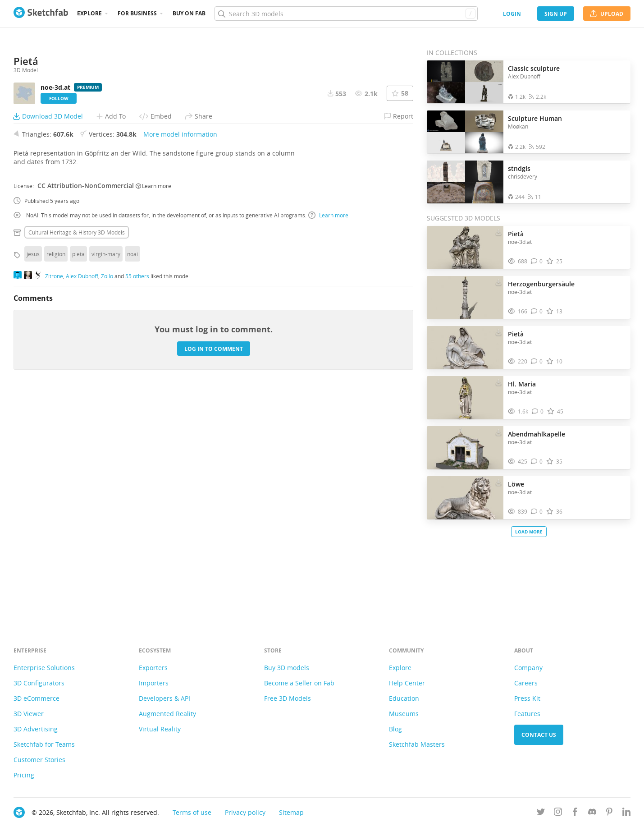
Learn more (153, 409)
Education (404, 698)
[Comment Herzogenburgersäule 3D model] (537, 311)
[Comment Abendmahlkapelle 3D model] (537, 462)
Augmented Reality (167, 714)
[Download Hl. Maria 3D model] (498, 382)
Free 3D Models (288, 698)
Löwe (516, 484)
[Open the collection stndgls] (465, 182)
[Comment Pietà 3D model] (537, 261)
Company (528, 668)
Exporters (153, 668)
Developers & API (164, 698)
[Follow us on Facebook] (575, 813)
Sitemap (291, 812)
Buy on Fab (189, 13)
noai (132, 478)
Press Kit (527, 698)
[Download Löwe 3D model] (498, 482)
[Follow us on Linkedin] (626, 813)
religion (56, 478)
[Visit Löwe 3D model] (465, 498)
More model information (180, 358)
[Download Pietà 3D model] (498, 232)
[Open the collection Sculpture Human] (465, 132)
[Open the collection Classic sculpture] (465, 82)
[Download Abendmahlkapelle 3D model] (498, 432)
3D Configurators (39, 683)
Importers (154, 683)
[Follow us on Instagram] (558, 813)
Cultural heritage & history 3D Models (77, 456)
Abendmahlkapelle (537, 434)
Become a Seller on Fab (299, 683)
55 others (137, 500)
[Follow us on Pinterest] (609, 813)
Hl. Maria (522, 384)
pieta (78, 478)
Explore (89, 13)
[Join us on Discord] (592, 813)
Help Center (407, 683)
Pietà (516, 234)
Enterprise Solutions (44, 668)
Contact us (539, 735)
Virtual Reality (160, 729)
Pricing (24, 775)
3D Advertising (36, 729)
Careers (526, 683)
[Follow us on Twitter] (541, 813)
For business (137, 13)
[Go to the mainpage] (41, 14)
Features (527, 714)
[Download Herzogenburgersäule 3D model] (498, 282)
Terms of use (192, 812)
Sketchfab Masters (417, 744)
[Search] (346, 14)
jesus (33, 478)
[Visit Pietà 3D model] (465, 248)
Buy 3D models (287, 668)
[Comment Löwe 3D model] (537, 512)
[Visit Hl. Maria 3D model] (465, 398)
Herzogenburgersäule (541, 284)
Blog (395, 729)
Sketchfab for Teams (44, 744)
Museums (404, 714)
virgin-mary (106, 478)
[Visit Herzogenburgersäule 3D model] (465, 298)
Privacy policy (245, 812)
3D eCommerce (37, 698)
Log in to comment (214, 572)
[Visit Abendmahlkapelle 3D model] (465, 448)
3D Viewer (29, 714)
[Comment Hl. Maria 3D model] (538, 411)
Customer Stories (39, 760)
